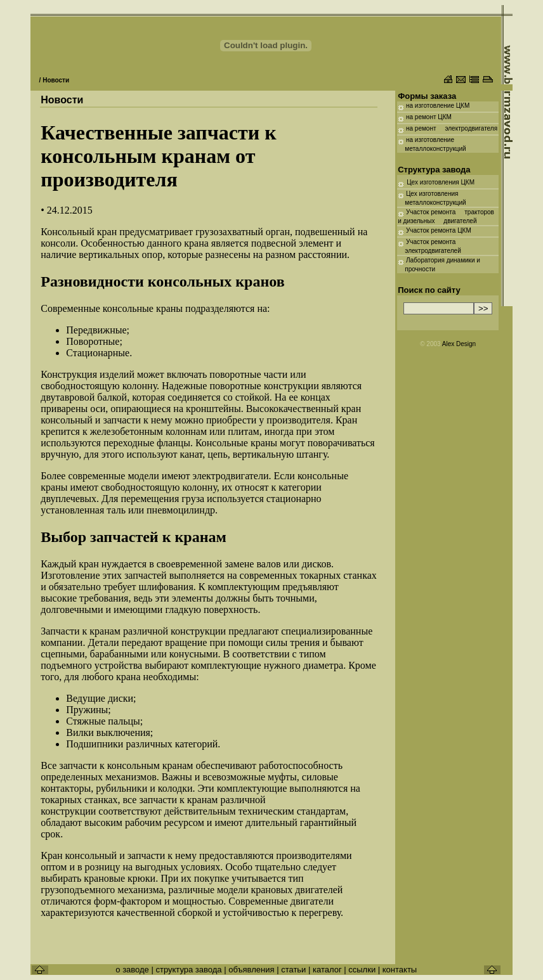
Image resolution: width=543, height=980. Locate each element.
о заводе (132, 970)
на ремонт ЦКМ (429, 117)
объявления (251, 970)
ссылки (362, 970)
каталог (327, 970)
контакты (400, 970)
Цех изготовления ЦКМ (441, 182)
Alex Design (459, 344)
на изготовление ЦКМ (437, 106)
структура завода (190, 970)
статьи (295, 970)
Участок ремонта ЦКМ (439, 230)
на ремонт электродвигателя (452, 128)
